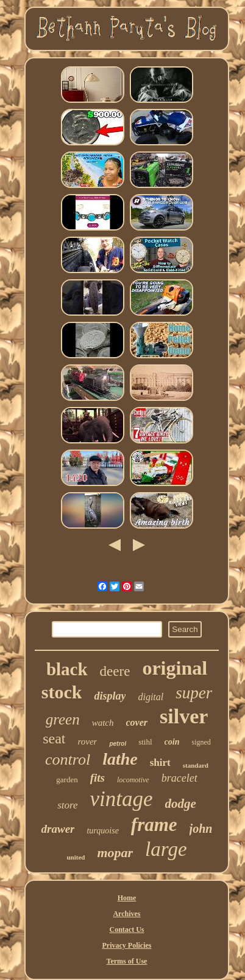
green (63, 719)
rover (87, 742)
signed (201, 742)
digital (151, 697)
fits (98, 778)
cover (137, 722)
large (166, 849)
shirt (160, 763)
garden (67, 780)
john (201, 829)
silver (184, 716)
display (110, 696)
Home (127, 898)
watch (103, 723)
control (68, 759)
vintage (122, 799)
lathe (120, 759)
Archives (126, 914)
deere (115, 671)
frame (154, 825)
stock (62, 692)
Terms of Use (127, 961)
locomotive (133, 780)
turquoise (102, 831)
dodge (181, 804)
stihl (145, 742)
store (67, 805)
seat (54, 738)
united (76, 857)
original (175, 668)
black (67, 669)
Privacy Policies (127, 945)
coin (172, 742)
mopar (115, 853)
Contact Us (126, 930)
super (194, 693)
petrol (118, 744)
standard (196, 765)
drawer (58, 829)
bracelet (179, 778)
